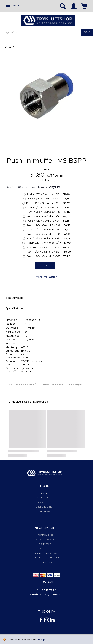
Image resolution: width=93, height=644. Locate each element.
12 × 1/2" (48, 256)
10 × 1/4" (48, 238)
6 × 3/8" (48, 212)
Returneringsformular (46, 558)
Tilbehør (75, 385)
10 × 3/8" (48, 243)
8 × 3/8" (48, 225)
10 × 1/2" (48, 247)
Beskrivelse (14, 298)
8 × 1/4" (48, 221)
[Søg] (87, 33)
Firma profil (46, 544)
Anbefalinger (52, 385)
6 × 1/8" (48, 208)
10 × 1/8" (48, 234)
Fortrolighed (46, 535)
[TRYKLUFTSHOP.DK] (48, 20)
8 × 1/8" (48, 216)
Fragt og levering (46, 539)
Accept (41, 639)
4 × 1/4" (48, 199)
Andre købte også (23, 385)
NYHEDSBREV (46, 562)
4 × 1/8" (48, 194)
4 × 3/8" (48, 203)
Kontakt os (46, 549)
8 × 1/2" (48, 229)
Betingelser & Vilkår (46, 553)
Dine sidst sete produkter (28, 402)
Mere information (46, 277)
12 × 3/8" (48, 252)
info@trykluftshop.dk (51, 595)
